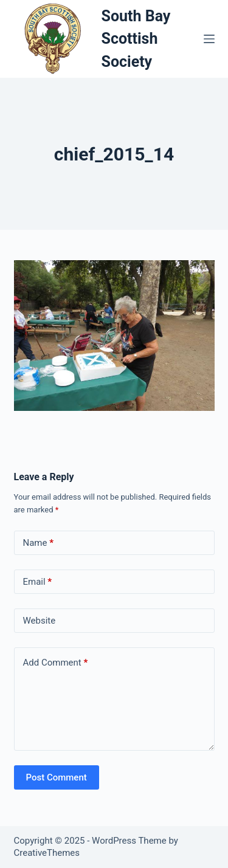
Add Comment (56, 663)
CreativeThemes (47, 853)
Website (40, 621)
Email (38, 582)
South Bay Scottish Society (136, 39)
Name (39, 543)
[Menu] (209, 39)
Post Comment (57, 777)
